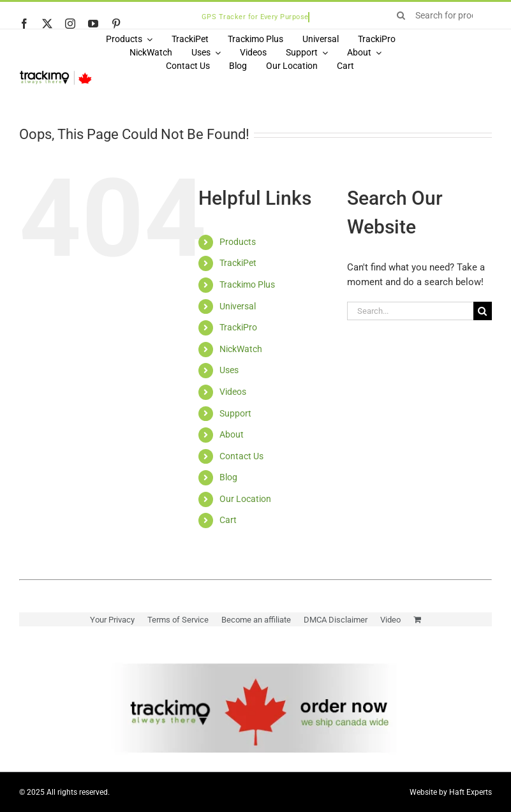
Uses (229, 370)
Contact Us (241, 456)
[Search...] (410, 311)
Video (390, 620)
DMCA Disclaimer (336, 620)
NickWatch (241, 349)
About (232, 434)
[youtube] (93, 24)
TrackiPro (238, 327)
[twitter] (47, 24)
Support (235, 413)
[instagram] (70, 24)
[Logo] (56, 75)
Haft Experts (470, 792)
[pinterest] (116, 24)
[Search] (401, 15)
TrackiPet (238, 263)
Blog (228, 477)
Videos (233, 392)
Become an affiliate (256, 620)
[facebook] (24, 24)
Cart (228, 520)
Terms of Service (178, 620)
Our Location (245, 499)
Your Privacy (112, 620)
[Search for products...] (440, 15)
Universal (238, 306)
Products (238, 242)
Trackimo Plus (247, 284)
